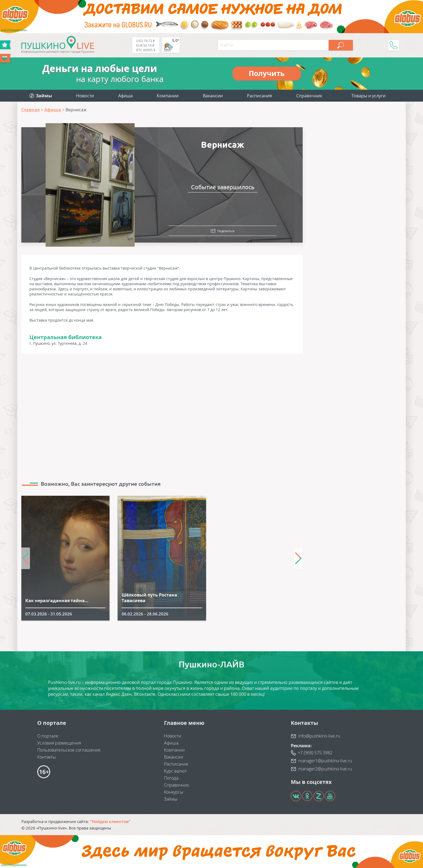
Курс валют (175, 771)
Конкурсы (174, 792)
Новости (85, 96)
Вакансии (213, 96)
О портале (48, 736)
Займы (171, 799)
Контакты (47, 757)
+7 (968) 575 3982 (315, 753)
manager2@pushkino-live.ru (325, 769)
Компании (168, 96)
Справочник (309, 96)
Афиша (125, 96)
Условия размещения (59, 743)
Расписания (259, 96)
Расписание (176, 764)
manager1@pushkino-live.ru (325, 761)
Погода (171, 778)
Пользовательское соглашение (69, 750)
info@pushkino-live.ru (319, 736)
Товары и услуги (369, 96)
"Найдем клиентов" (110, 821)
